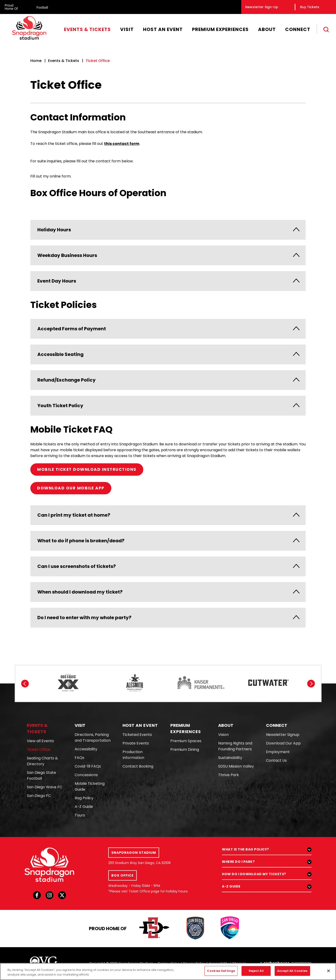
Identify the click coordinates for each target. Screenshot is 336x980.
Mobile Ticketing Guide (90, 786)
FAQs (79, 758)
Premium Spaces (186, 741)
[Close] (329, 973)
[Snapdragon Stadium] (49, 865)
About (267, 29)
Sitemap (239, 963)
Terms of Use (169, 963)
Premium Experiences (220, 29)
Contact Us (276, 760)
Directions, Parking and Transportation (93, 738)
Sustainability (230, 758)
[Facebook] (37, 897)
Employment (278, 752)
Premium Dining (185, 750)
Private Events (136, 743)
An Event (140, 725)
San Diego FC (39, 796)
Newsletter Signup (283, 735)
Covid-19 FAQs (88, 766)
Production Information (133, 755)
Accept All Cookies (292, 974)
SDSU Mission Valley (236, 766)
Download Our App (283, 743)
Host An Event (163, 29)
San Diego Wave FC (45, 787)
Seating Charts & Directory (42, 761)
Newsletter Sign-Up (262, 7)
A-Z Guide (84, 807)
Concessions (86, 775)
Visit (127, 29)
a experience (286, 963)
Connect (298, 29)
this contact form (122, 144)
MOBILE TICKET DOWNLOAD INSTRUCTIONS (87, 469)
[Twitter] (62, 897)
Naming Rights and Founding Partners (235, 746)
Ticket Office (39, 750)
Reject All (256, 974)
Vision (223, 735)
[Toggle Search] (326, 30)
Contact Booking (138, 766)
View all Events (40, 741)
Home (36, 61)
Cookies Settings (221, 974)
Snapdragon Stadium (29, 28)
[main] (168, 324)
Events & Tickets (87, 29)
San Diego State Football (41, 775)
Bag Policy (84, 798)
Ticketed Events (137, 735)
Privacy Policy (194, 963)
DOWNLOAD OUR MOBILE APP (71, 488)
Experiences (186, 728)
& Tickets (37, 728)
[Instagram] (49, 897)
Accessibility (86, 749)
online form (60, 176)
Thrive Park (229, 775)
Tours (80, 815)
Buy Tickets (310, 7)
